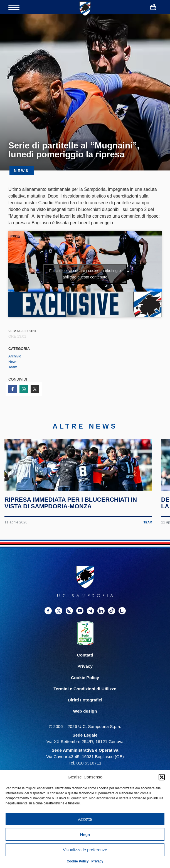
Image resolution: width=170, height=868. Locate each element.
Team (13, 367)
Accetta (85, 819)
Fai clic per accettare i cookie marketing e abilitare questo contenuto (85, 274)
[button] (162, 777)
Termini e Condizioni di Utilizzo (85, 715)
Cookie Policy (78, 861)
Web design (85, 737)
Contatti (85, 681)
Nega (85, 834)
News (13, 362)
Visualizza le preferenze (85, 850)
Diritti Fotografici (85, 726)
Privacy (98, 861)
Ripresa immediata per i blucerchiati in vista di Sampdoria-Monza (73, 529)
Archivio (15, 356)
